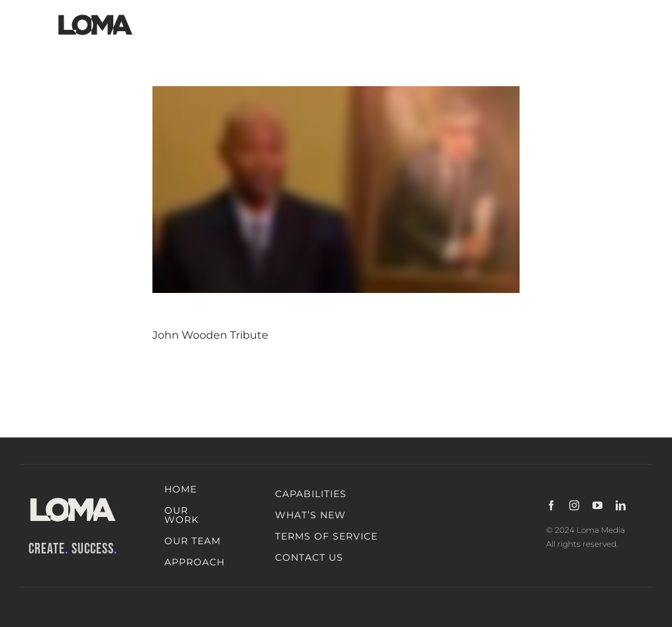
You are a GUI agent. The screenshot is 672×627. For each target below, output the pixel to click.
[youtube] (597, 505)
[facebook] (551, 505)
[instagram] (574, 505)
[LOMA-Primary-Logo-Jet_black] (95, 15)
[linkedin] (621, 505)
